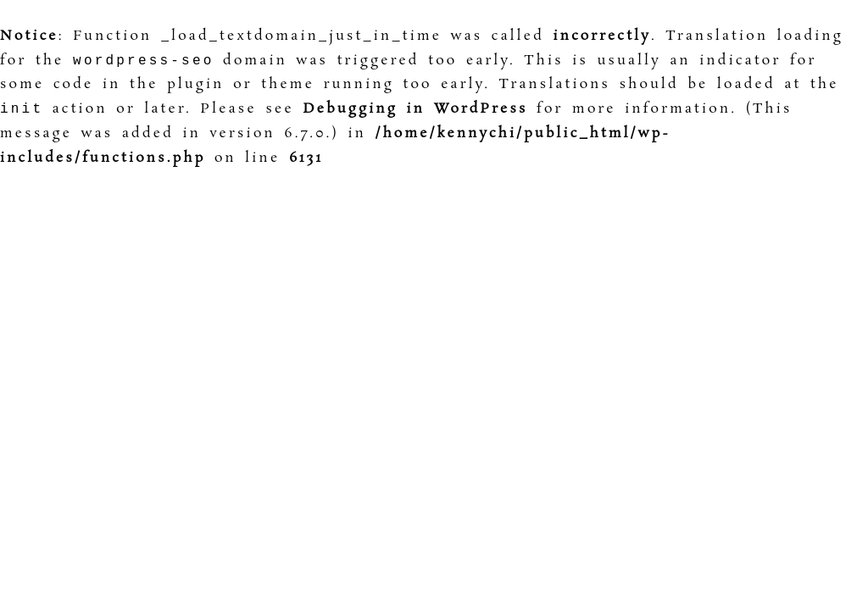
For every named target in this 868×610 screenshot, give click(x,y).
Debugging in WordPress (415, 112)
